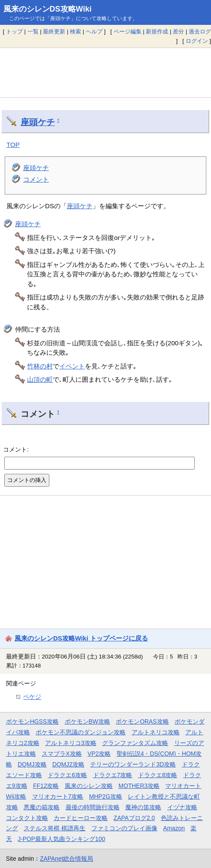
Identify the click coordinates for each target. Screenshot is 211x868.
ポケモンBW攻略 (87, 721)
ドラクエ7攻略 (113, 775)
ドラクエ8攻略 (158, 775)
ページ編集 (128, 31)
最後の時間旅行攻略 (93, 807)
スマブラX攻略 (62, 754)
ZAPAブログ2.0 (134, 818)
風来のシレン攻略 (89, 786)
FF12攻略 (46, 786)
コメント (36, 179)
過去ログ (200, 31)
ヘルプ (94, 31)
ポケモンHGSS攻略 (32, 721)
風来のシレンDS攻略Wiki (48, 9)
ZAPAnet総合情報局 (66, 859)
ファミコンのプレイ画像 (124, 828)
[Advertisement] (105, 72)
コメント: (16, 449)
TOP (13, 145)
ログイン (197, 41)
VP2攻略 (99, 754)
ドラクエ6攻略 (67, 775)
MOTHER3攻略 (139, 786)
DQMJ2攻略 (68, 764)
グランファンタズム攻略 (135, 743)
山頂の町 (40, 379)
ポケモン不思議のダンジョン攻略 (81, 732)
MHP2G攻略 (106, 796)
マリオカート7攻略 (58, 796)
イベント (72, 366)
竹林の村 (40, 366)
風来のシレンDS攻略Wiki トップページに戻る (81, 638)
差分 (178, 31)
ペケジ (32, 697)
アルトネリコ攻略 (156, 732)
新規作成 (157, 31)
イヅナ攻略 (182, 807)
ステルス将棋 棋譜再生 (54, 828)
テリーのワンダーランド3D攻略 (133, 764)
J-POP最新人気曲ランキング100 (61, 839)
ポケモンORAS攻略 (142, 721)
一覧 (33, 31)
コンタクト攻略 (27, 818)
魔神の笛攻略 (143, 807)
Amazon (174, 828)
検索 (75, 31)
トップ (14, 31)
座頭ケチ (38, 122)
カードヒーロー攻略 (81, 818)
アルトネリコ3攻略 (71, 743)
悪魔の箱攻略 (42, 807)
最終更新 (54, 31)
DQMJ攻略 (32, 764)
